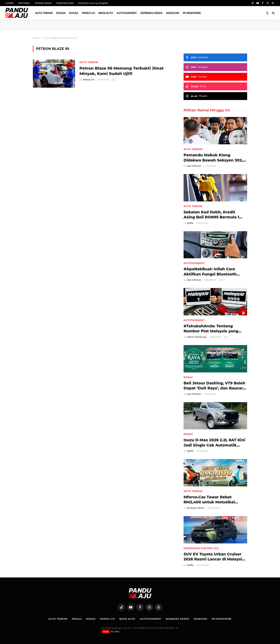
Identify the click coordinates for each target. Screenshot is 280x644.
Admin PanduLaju (197, 337)
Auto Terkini (44, 13)
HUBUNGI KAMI (65, 3)
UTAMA (10, 3)
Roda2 (74, 13)
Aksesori (173, 13)
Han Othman (194, 166)
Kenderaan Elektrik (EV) (201, 548)
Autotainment (127, 13)
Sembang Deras (151, 13)
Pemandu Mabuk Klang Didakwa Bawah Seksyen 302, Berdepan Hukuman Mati (213, 158)
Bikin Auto (106, 13)
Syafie (190, 223)
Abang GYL (89, 80)
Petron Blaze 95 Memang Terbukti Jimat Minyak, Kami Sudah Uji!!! (122, 71)
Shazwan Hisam (196, 508)
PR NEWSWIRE (192, 13)
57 (222, 280)
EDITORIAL (24, 3)
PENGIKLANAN (43, 3)
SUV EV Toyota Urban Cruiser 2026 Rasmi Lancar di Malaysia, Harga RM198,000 (214, 557)
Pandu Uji (88, 13)
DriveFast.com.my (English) (93, 3)
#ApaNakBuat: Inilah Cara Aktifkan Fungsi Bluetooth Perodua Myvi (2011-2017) (210, 272)
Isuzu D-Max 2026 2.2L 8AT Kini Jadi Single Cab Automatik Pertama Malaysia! (214, 443)
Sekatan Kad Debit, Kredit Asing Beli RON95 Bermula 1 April (211, 215)
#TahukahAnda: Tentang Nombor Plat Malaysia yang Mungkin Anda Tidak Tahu (211, 329)
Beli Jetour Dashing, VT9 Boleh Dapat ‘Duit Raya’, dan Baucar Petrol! (214, 386)
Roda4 (61, 13)
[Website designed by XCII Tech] (111, 632)
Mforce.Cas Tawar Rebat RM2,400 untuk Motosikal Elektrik (209, 500)
